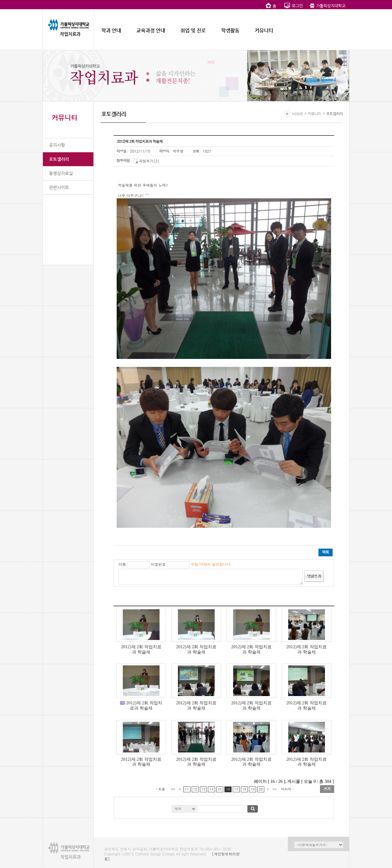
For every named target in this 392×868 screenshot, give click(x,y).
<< (173, 789)
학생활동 (230, 30)
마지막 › (287, 789)
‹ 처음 (160, 789)
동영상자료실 (61, 173)
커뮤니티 (264, 30)
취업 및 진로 (193, 30)
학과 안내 (111, 30)
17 (236, 789)
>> (275, 789)
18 (245, 789)
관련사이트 (59, 187)
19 (253, 789)
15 (220, 789)
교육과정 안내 (151, 30)
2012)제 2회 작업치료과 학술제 (141, 649)
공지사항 (57, 145)
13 (204, 789)
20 (261, 789)
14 (211, 789)
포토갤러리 (59, 159)
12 (195, 789)
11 (187, 789)
